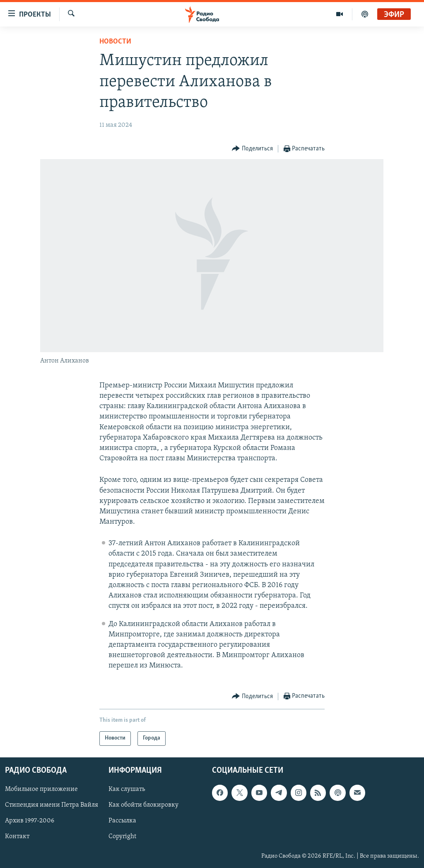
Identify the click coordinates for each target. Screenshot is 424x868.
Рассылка (122, 821)
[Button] (252, 149)
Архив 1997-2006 (30, 821)
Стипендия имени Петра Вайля (52, 805)
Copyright (122, 837)
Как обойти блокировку (143, 805)
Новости (115, 42)
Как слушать (127, 789)
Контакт (17, 837)
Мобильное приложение (41, 789)
